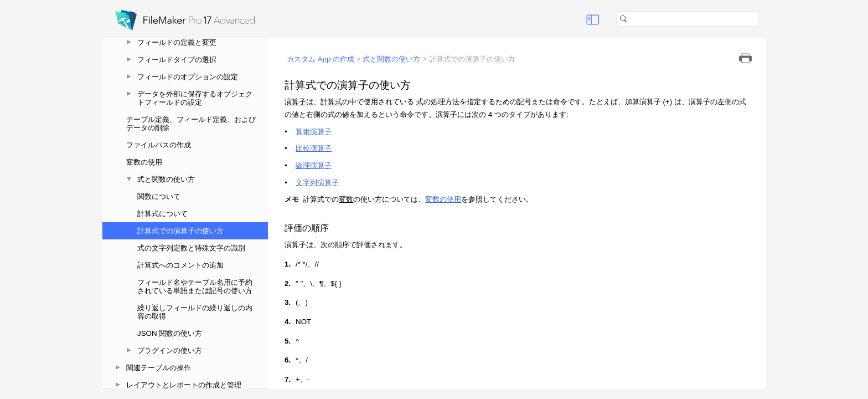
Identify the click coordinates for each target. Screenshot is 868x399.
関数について (159, 196)
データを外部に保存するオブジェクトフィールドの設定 (195, 98)
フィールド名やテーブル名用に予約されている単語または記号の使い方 (195, 287)
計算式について (162, 214)
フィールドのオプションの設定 (188, 77)
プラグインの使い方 (170, 351)
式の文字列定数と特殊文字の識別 (191, 248)
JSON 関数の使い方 (170, 333)
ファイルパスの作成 (159, 145)
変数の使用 (144, 162)
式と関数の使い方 (166, 179)
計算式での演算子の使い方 (180, 231)
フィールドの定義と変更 (177, 42)
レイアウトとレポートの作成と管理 (184, 385)
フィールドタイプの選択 (177, 60)
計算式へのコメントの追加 (180, 265)
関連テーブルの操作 (159, 368)
